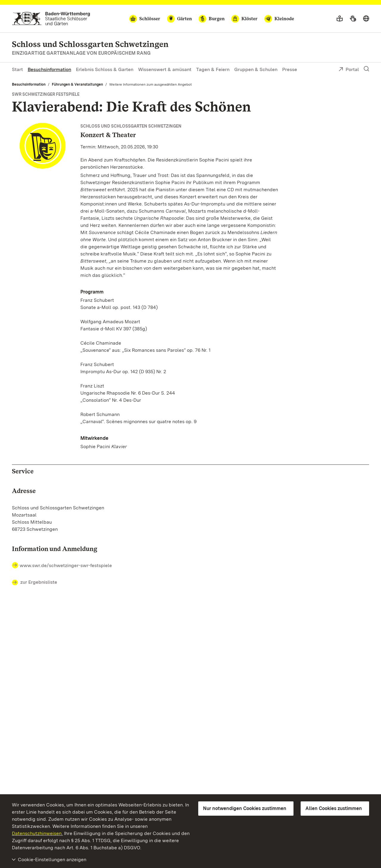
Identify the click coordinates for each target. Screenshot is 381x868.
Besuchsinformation (49, 69)
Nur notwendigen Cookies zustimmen (245, 808)
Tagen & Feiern (213, 69)
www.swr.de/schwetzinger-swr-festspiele (66, 565)
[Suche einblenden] (366, 69)
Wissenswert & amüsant (165, 69)
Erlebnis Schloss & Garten (105, 69)
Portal (349, 70)
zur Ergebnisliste (35, 583)
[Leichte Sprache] (340, 19)
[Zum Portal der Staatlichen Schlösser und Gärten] (51, 19)
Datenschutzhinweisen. (37, 833)
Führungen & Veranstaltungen (77, 84)
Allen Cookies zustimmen (334, 808)
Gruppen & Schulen (256, 69)
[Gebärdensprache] (353, 19)
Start (17, 69)
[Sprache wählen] (366, 19)
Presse (290, 69)
